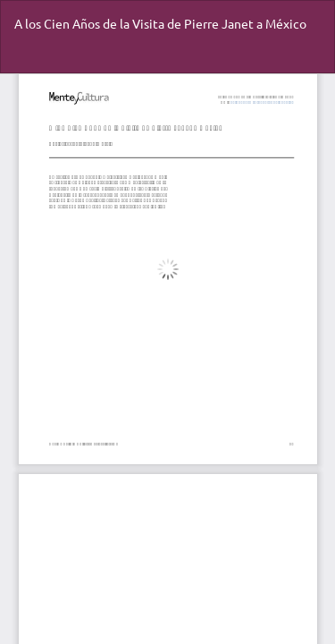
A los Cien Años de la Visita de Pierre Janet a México (160, 23)
